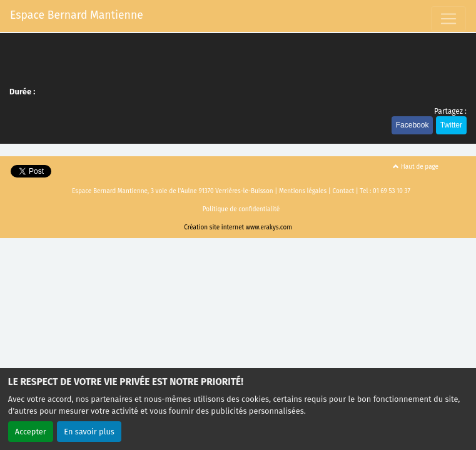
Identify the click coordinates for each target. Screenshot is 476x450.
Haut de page (416, 167)
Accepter (31, 432)
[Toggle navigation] (448, 19)
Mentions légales (303, 191)
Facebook (413, 125)
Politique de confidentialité (241, 209)
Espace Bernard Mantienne (77, 15)
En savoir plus (89, 432)
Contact (343, 191)
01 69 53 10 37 (392, 191)
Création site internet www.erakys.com (238, 227)
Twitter (451, 125)
